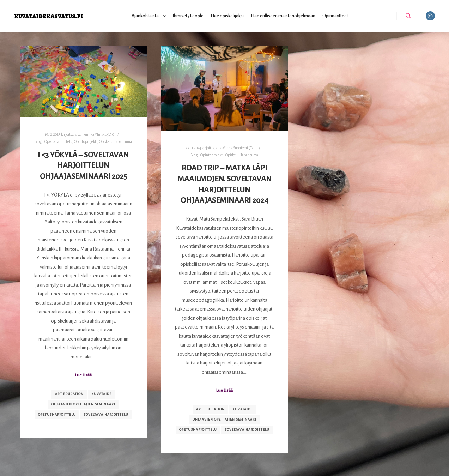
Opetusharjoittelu (58, 142)
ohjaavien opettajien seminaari (83, 404)
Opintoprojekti (86, 142)
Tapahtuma (123, 142)
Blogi (39, 142)
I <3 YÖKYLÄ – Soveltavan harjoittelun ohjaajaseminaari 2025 (83, 166)
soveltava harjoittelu (106, 415)
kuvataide (101, 394)
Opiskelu (106, 142)
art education (69, 394)
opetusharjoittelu (57, 415)
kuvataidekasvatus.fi (48, 16)
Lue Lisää (83, 375)
